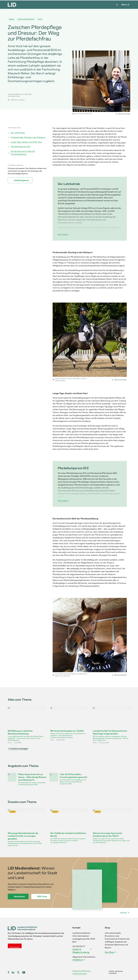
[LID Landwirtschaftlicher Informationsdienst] (22, 928)
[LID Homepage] (12, 5)
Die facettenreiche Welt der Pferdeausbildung (21, 153)
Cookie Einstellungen (80, 974)
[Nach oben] (125, 913)
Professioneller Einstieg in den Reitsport (27, 137)
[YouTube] (24, 972)
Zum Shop (109, 952)
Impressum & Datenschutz (82, 971)
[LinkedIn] (13, 972)
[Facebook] (8, 972)
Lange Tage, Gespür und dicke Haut (25, 142)
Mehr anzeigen (64, 234)
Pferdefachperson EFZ (19, 147)
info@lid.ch (78, 960)
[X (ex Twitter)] (18, 972)
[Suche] (117, 5)
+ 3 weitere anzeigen (18, 749)
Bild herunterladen (123, 114)
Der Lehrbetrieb (16, 133)
